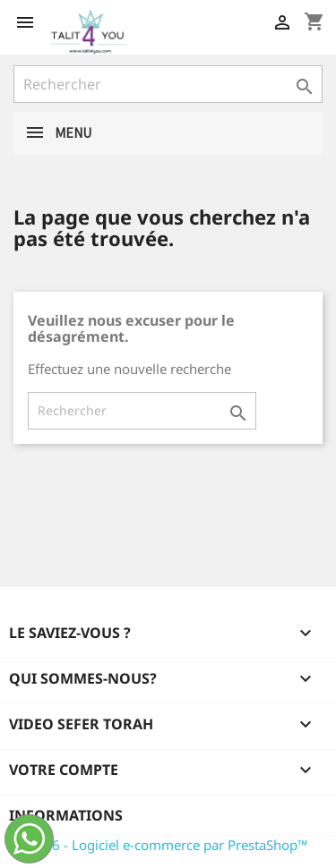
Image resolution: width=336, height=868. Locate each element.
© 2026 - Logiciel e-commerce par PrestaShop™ (161, 845)
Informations (66, 815)
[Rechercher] (168, 84)
